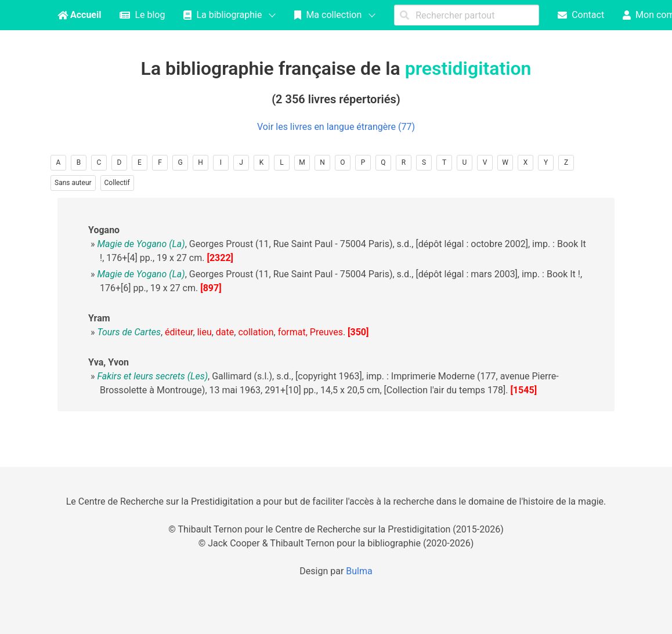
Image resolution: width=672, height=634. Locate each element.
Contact (581, 15)
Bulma (359, 571)
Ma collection (328, 15)
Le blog (142, 15)
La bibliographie (223, 15)
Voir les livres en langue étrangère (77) (336, 127)
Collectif (117, 183)
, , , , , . (221, 332)
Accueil (79, 15)
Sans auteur (73, 183)
